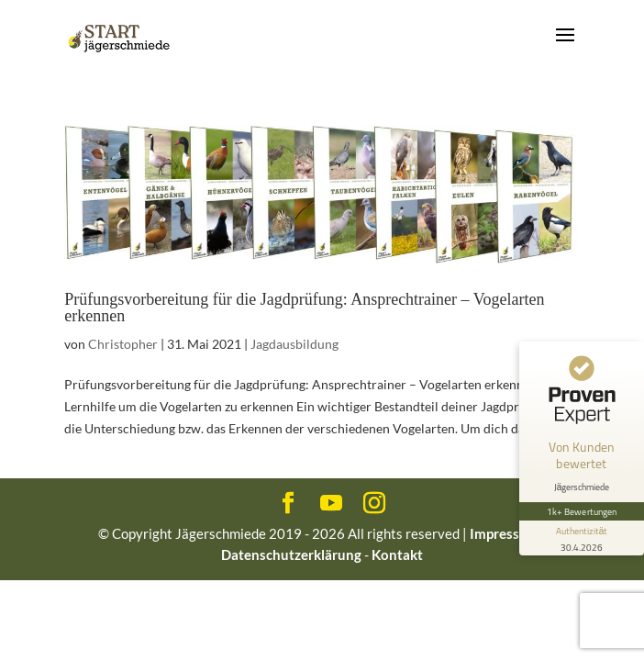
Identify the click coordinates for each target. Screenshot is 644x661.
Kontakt (397, 555)
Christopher (123, 344)
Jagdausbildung (294, 344)
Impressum (505, 533)
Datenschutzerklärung (291, 555)
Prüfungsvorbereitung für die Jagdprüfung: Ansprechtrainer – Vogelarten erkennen (304, 308)
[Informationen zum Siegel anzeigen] (582, 538)
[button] (33, 628)
